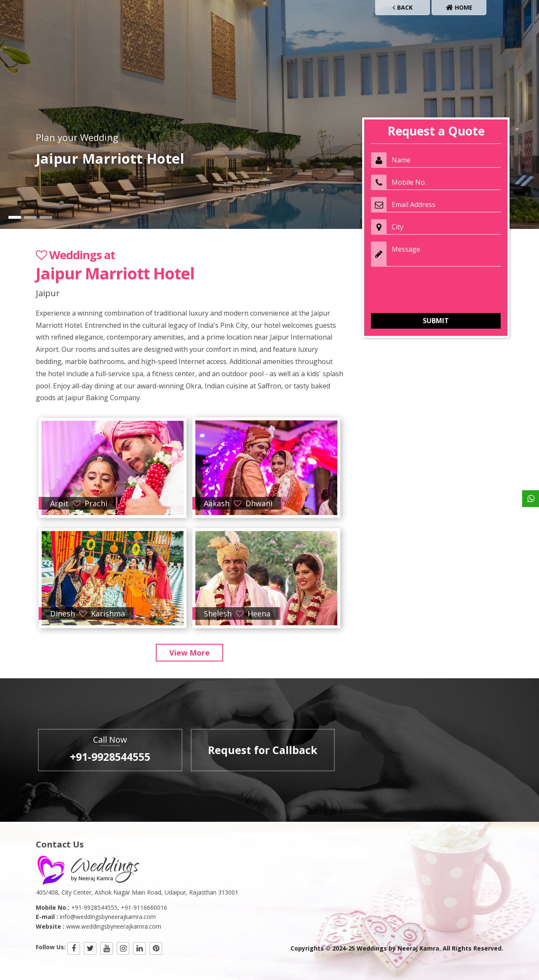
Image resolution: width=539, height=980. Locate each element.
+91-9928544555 (110, 757)
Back (403, 7)
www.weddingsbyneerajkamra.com (114, 926)
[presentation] (435, 290)
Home (459, 7)
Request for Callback (263, 750)
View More (189, 653)
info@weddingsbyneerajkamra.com (108, 917)
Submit (436, 321)
